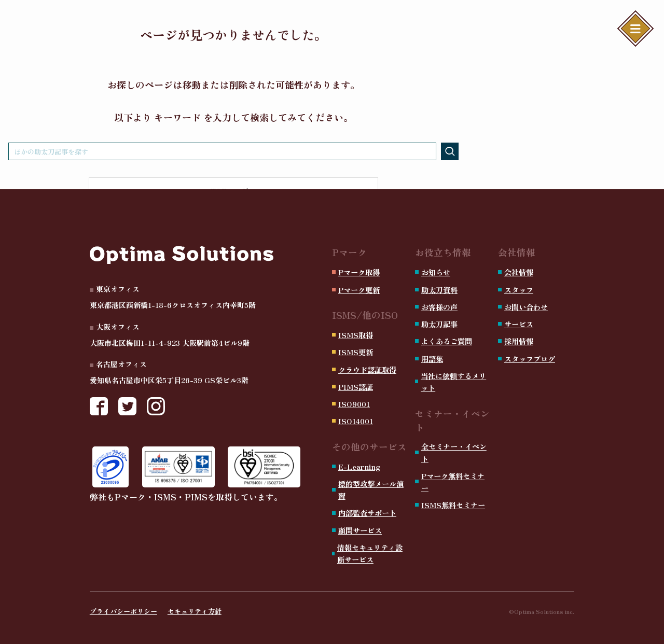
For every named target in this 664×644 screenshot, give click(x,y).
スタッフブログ (530, 359)
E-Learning (359, 466)
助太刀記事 (439, 324)
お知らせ (436, 272)
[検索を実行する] (450, 151)
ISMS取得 (356, 335)
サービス (519, 324)
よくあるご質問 (447, 341)
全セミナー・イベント (454, 452)
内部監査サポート (367, 513)
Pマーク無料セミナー (453, 482)
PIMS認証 (356, 387)
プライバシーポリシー (123, 611)
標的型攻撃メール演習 (371, 489)
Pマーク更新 (359, 290)
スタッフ (519, 290)
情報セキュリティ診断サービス (370, 553)
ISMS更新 (356, 352)
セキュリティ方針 (195, 611)
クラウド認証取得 (367, 369)
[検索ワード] (222, 151)
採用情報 (519, 341)
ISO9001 (354, 404)
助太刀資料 (439, 290)
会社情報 (519, 272)
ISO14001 (356, 421)
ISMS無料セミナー (453, 505)
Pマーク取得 (359, 272)
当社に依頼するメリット (453, 382)
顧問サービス (360, 530)
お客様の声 (439, 307)
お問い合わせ (526, 307)
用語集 (432, 359)
